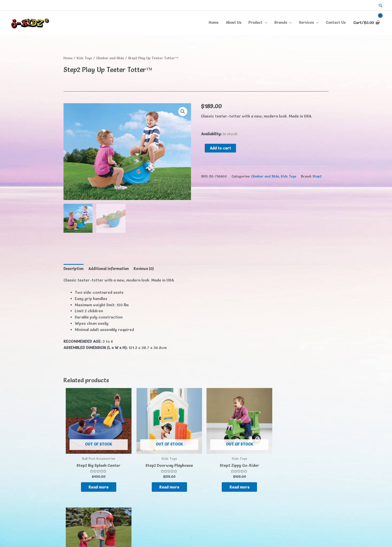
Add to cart (220, 147)
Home (68, 57)
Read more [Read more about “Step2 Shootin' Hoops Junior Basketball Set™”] (285, 484)
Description (74, 268)
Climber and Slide (112, 57)
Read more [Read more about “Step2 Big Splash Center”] (95, 480)
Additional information (110, 268)
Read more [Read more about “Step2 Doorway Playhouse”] (159, 480)
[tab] (74, 268)
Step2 (317, 175)
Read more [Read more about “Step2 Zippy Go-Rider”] (222, 480)
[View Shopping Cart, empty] (366, 22)
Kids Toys (85, 57)
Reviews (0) (147, 268)
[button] (381, 5)
